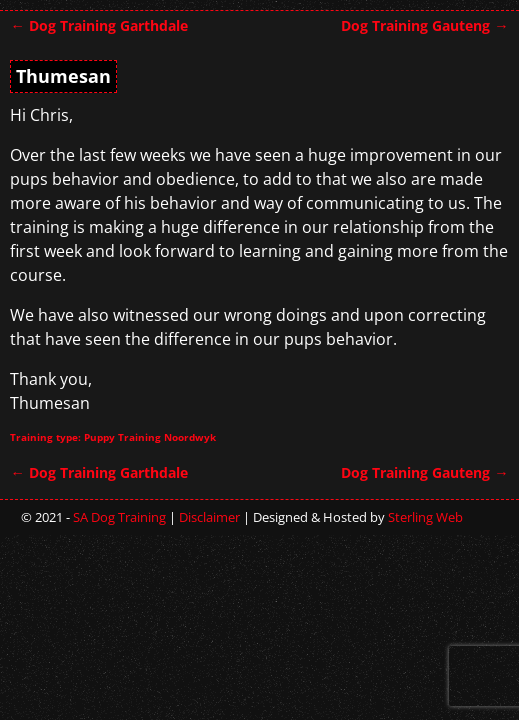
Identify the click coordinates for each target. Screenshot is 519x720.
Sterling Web (425, 517)
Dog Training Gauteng (424, 25)
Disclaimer (209, 517)
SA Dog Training (119, 517)
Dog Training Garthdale (98, 25)
